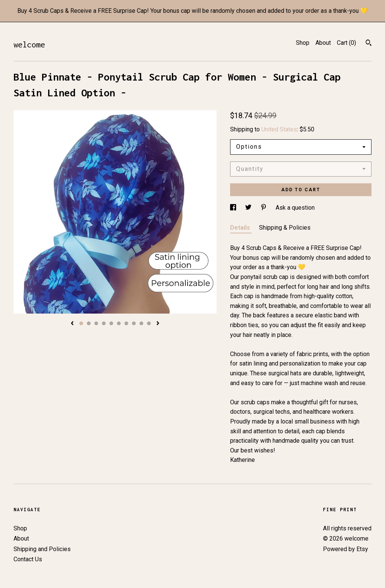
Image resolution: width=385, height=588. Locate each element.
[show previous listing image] (72, 324)
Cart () (346, 43)
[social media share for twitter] (249, 208)
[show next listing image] (158, 324)
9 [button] (141, 323)
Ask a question (295, 208)
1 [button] (81, 323)
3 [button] (96, 323)
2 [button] (89, 323)
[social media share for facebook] (234, 208)
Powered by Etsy (346, 549)
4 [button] (104, 323)
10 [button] (149, 323)
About (323, 43)
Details (241, 228)
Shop (303, 43)
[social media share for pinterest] (264, 208)
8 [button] (134, 323)
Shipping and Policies (42, 549)
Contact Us (28, 559)
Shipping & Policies (285, 228)
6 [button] (119, 323)
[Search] (369, 44)
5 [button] (111, 323)
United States (279, 129)
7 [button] (126, 323)
